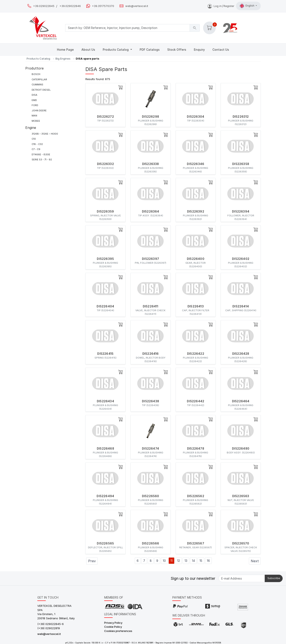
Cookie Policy (113, 627)
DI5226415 (105, 354)
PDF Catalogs (150, 50)
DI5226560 (151, 496)
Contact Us (221, 50)
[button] (209, 28)
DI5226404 (105, 306)
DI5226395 (105, 259)
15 (201, 561)
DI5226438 (150, 401)
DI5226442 (196, 401)
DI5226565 (105, 543)
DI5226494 (105, 496)
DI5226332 (105, 164)
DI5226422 (196, 354)
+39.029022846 (70, 6)
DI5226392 (196, 211)
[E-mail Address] (242, 578)
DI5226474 (150, 449)
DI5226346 (196, 164)
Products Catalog (116, 50)
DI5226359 (105, 211)
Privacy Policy (113, 623)
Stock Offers (177, 50)
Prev (92, 561)
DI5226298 (150, 117)
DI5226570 (241, 543)
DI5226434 (105, 401)
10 (164, 561)
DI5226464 (241, 401)
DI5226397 (150, 259)
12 (179, 561)
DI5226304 (196, 117)
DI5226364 (151, 211)
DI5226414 (241, 306)
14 (193, 561)
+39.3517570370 (103, 6)
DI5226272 (105, 117)
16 (208, 561)
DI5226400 (196, 259)
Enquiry (199, 50)
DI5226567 (196, 543)
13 (186, 561)
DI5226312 (241, 117)
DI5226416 (151, 354)
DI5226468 (105, 449)
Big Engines (63, 59)
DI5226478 (196, 449)
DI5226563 (241, 496)
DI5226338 (151, 164)
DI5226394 (241, 211)
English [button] (247, 6)
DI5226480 (241, 449)
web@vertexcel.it (137, 6)
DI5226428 (241, 354)
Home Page (65, 50)
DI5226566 (151, 543)
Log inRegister (221, 6)
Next (255, 561)
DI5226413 (196, 306)
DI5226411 (151, 306)
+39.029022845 (44, 6)
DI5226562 (196, 496)
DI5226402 (241, 259)
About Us (88, 50)
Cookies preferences (118, 631)
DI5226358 (241, 164)
